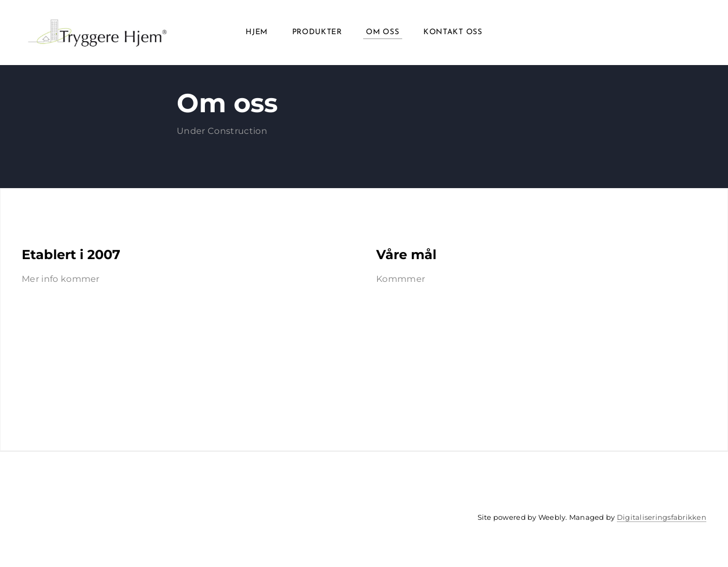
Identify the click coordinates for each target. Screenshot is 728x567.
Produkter (317, 32)
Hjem (257, 32)
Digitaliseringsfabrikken (662, 517)
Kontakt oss (453, 32)
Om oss (382, 32)
